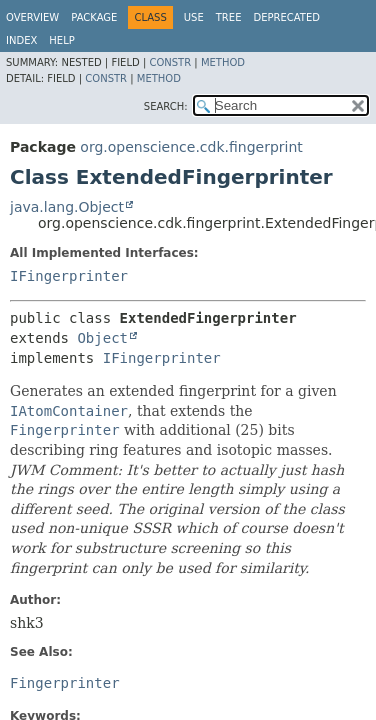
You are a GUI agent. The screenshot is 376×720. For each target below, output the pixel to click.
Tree (229, 17)
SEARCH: (166, 106)
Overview (32, 17)
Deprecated (286, 17)
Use (194, 17)
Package (94, 17)
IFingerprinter (69, 276)
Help (61, 40)
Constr (170, 62)
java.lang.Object (67, 207)
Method (223, 62)
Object (102, 338)
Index (21, 40)
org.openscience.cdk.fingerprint (191, 147)
